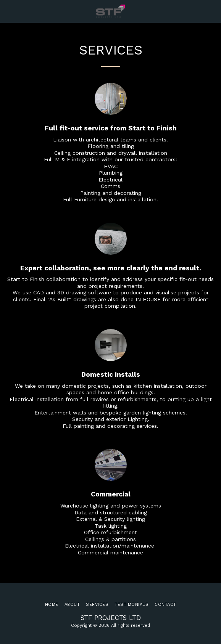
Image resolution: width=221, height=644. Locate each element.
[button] (8, 11)
